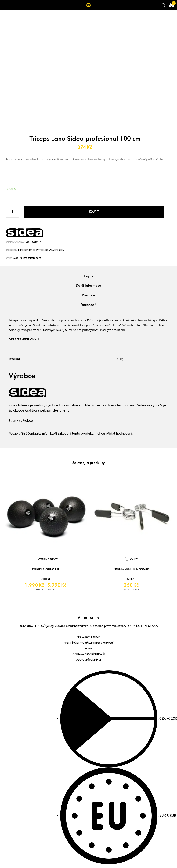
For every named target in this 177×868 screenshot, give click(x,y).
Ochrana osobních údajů (88, 654)
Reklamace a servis (88, 637)
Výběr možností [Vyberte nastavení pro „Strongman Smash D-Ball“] (48, 559)
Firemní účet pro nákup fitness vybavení (88, 643)
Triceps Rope (34, 258)
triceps (23, 258)
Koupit (94, 212)
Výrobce (88, 295)
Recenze (88, 305)
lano (16, 258)
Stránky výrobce (21, 420)
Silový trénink (40, 250)
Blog (88, 648)
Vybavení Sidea (56, 250)
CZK (119, 718)
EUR (118, 815)
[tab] (88, 277)
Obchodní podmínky (88, 660)
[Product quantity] (12, 212)
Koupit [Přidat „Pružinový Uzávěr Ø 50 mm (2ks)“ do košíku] (134, 559)
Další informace (88, 286)
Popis (88, 276)
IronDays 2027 (25, 250)
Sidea (46, 579)
